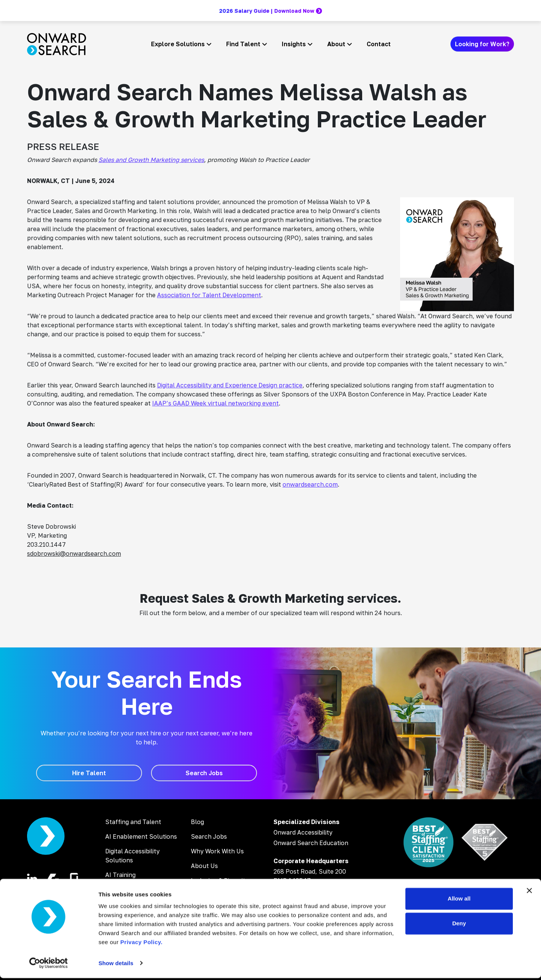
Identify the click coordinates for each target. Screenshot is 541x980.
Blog (197, 822)
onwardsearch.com (310, 484)
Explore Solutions (178, 44)
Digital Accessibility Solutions (132, 856)
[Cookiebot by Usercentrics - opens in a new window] (49, 965)
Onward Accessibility (303, 832)
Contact (379, 44)
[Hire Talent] (89, 773)
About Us (204, 866)
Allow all (459, 901)
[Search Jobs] (204, 773)
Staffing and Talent (133, 822)
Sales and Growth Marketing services (151, 160)
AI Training (120, 875)
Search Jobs (209, 836)
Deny (459, 925)
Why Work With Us (217, 851)
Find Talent (243, 44)
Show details (116, 965)
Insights (294, 44)
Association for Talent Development (209, 295)
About (336, 44)
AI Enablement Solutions (141, 836)
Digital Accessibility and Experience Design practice (230, 385)
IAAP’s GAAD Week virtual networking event (215, 403)
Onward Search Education (311, 843)
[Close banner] (529, 893)
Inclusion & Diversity (220, 880)
